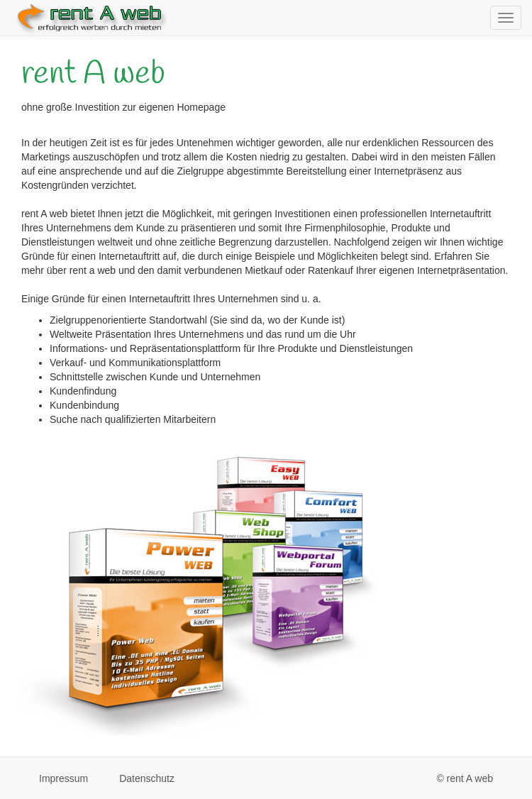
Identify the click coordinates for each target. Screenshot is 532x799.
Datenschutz (147, 778)
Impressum (63, 778)
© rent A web (465, 778)
